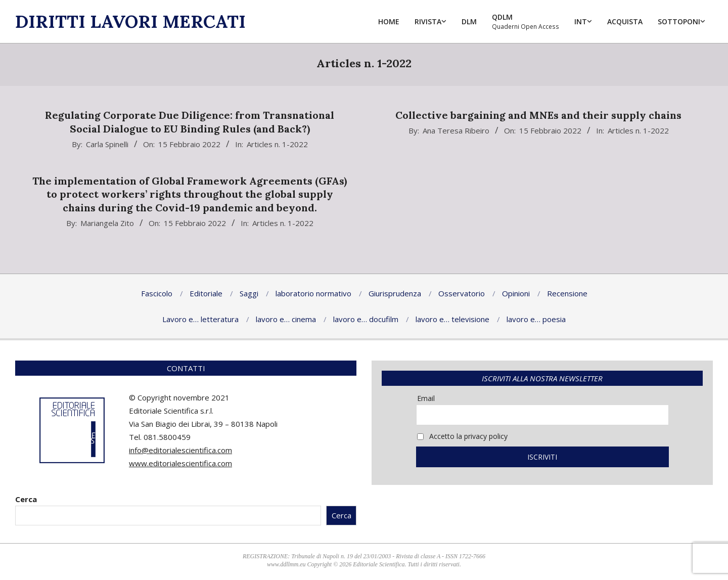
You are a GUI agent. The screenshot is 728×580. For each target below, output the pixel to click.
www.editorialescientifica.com (180, 463)
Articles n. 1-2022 (277, 144)
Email (426, 398)
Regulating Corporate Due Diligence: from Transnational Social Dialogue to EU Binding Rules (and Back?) (190, 122)
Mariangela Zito (107, 223)
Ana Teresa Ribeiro (456, 130)
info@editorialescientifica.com (180, 450)
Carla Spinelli (107, 144)
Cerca (26, 499)
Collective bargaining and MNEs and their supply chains (538, 115)
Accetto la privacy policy (462, 436)
